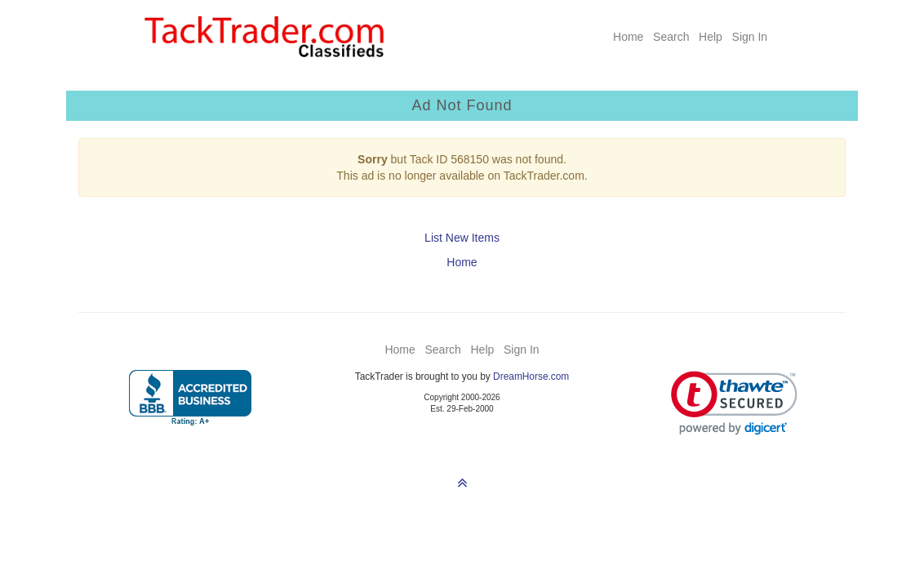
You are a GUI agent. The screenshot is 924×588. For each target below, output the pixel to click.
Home (628, 37)
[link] (734, 403)
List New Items (462, 238)
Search (671, 37)
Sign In (750, 37)
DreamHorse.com (531, 376)
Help (711, 37)
